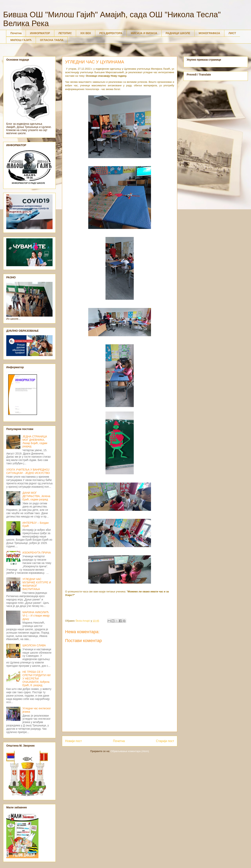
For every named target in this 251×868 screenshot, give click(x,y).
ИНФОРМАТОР (40, 33)
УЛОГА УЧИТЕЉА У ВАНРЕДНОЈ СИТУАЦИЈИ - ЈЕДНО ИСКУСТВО (28, 471)
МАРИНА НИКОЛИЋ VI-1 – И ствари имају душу (36, 616)
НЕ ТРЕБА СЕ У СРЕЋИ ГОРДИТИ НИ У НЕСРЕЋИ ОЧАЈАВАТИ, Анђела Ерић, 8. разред (37, 678)
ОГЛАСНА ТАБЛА (52, 40)
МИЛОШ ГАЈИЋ (21, 40)
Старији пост (165, 741)
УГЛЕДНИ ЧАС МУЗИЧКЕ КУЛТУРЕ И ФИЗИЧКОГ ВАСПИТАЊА (37, 584)
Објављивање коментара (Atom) (130, 751)
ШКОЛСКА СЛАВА (34, 645)
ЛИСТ (232, 33)
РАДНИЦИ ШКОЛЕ (178, 33)
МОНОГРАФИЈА (209, 33)
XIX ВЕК (85, 33)
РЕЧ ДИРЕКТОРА (111, 33)
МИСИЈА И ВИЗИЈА (144, 33)
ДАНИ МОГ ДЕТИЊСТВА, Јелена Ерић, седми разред (36, 496)
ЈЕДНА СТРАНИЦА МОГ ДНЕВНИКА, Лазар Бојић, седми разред (35, 441)
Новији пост (74, 741)
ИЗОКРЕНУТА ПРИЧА (37, 553)
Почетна (16, 33)
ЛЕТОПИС (65, 33)
